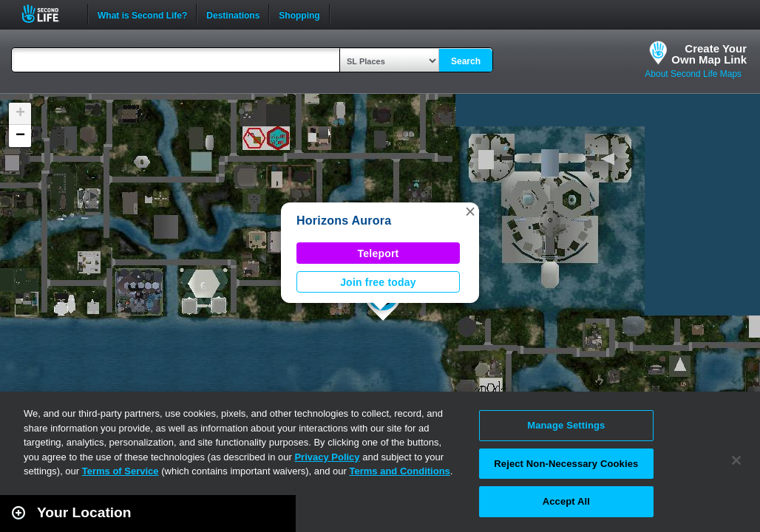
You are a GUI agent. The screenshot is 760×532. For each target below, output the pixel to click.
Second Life (48, 14)
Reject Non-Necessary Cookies (566, 464)
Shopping (299, 14)
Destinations (233, 14)
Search (466, 61)
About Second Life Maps (693, 74)
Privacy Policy (327, 457)
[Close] (736, 460)
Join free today (378, 282)
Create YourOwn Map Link (709, 54)
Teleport (379, 253)
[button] (470, 211)
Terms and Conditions (400, 471)
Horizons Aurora (344, 221)
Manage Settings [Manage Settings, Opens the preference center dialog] (566, 425)
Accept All (566, 501)
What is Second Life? (142, 14)
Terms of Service (121, 471)
